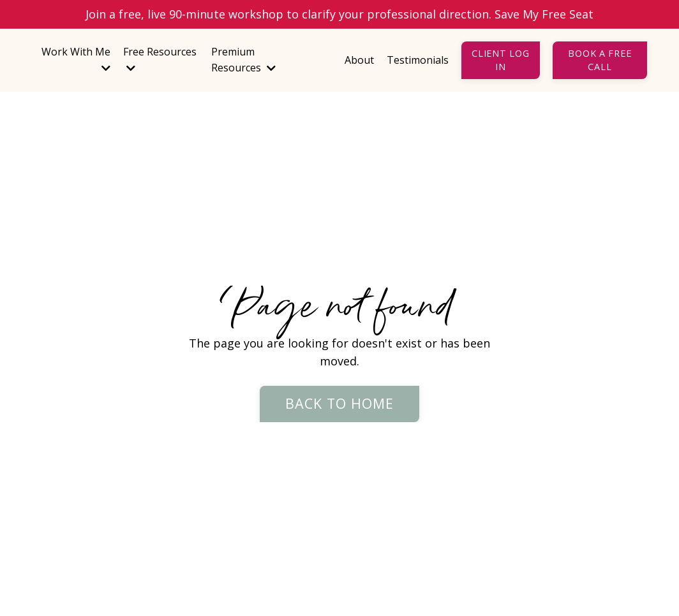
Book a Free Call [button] (600, 60)
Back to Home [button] (340, 403)
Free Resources (160, 59)
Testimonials (418, 60)
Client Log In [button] (500, 60)
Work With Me (76, 59)
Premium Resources (243, 60)
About (359, 60)
